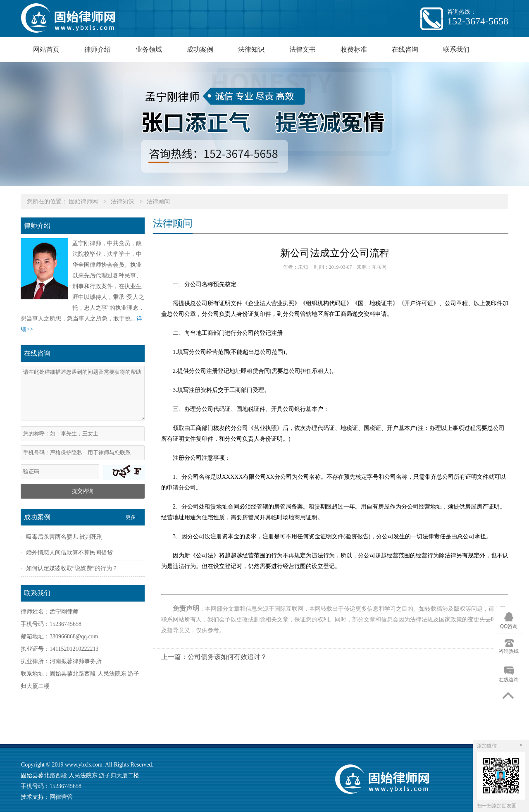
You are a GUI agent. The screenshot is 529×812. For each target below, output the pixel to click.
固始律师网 (83, 202)
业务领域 (149, 49)
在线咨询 (405, 49)
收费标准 (354, 49)
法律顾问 (158, 202)
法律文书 (303, 49)
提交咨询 (83, 491)
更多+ (132, 517)
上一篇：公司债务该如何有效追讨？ (214, 657)
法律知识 (251, 49)
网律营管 (61, 797)
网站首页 (46, 49)
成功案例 (200, 49)
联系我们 (456, 49)
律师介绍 (98, 49)
